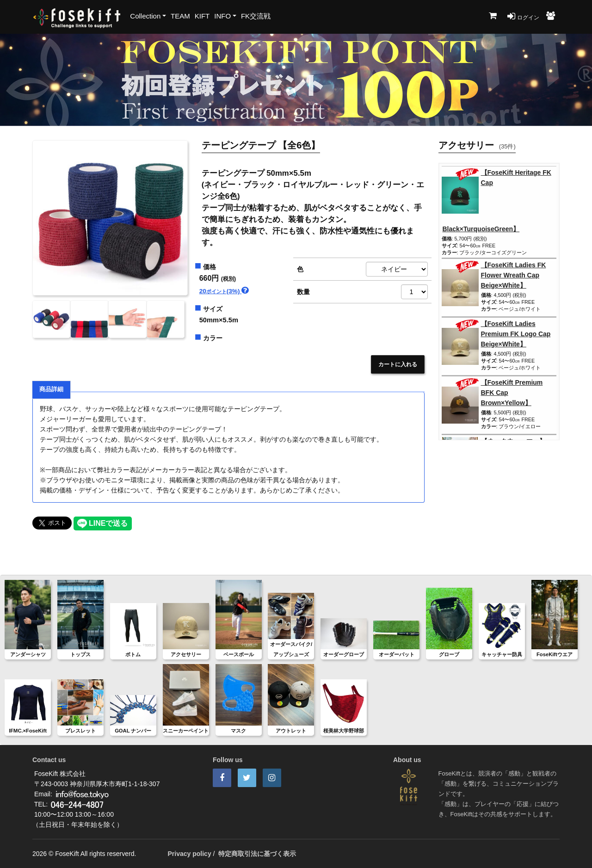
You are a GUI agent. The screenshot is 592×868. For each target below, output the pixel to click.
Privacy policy (190, 854)
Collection (145, 16)
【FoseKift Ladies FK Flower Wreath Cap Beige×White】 (514, 275)
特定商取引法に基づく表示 (257, 854)
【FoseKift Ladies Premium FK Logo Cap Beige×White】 (516, 334)
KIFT (202, 16)
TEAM (180, 16)
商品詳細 (51, 389)
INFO (222, 16)
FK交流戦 (256, 16)
